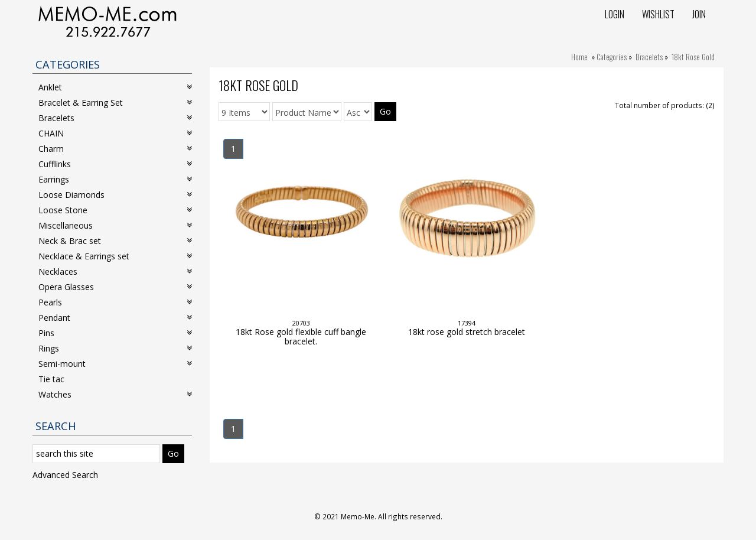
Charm (115, 149)
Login (615, 14)
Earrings (115, 179)
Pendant (115, 318)
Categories (612, 57)
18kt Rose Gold (693, 57)
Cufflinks (115, 164)
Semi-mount (115, 364)
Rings (115, 348)
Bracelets (649, 57)
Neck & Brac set (115, 241)
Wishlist (658, 14)
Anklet (115, 87)
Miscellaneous (115, 225)
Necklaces (115, 271)
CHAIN (115, 133)
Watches (115, 394)
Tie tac (51, 379)
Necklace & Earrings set (115, 256)
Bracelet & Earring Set (115, 103)
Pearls (115, 302)
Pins (115, 333)
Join (699, 14)
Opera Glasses (115, 287)
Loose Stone (115, 210)
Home (579, 57)
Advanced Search (65, 475)
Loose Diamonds (115, 195)
